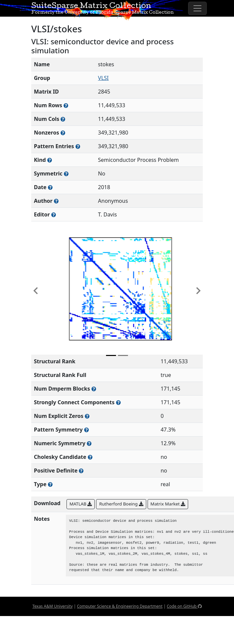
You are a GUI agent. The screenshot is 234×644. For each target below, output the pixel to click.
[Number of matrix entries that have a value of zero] (87, 416)
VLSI (103, 78)
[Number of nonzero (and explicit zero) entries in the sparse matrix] (78, 146)
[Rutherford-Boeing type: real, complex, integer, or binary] (50, 484)
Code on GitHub (184, 606)
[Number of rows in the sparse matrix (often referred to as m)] (66, 105)
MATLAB (81, 504)
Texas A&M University (52, 606)
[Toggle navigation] (197, 8)
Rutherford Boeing (121, 504)
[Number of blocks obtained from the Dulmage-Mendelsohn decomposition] (94, 389)
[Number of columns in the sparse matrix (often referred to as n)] (63, 119)
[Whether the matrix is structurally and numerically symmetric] (66, 174)
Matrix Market (168, 504)
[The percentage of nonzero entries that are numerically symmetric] (89, 443)
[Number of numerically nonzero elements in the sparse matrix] (63, 133)
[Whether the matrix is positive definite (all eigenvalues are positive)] (81, 471)
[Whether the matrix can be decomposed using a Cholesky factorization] (90, 457)
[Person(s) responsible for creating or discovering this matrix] (56, 201)
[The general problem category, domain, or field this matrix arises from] (50, 160)
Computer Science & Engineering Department (119, 606)
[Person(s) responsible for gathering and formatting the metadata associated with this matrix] (54, 215)
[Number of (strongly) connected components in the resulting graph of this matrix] (118, 402)
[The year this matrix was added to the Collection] (50, 187)
